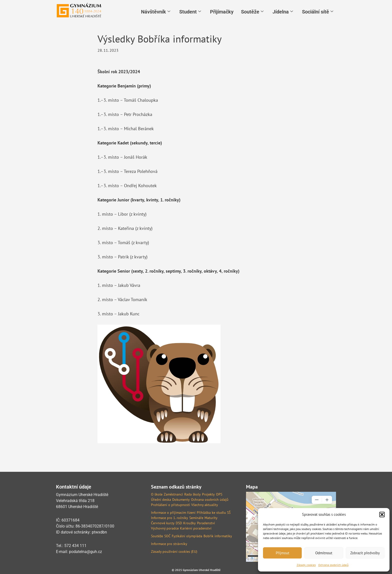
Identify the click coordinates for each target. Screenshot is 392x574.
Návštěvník (156, 12)
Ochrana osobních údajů (333, 565)
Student (190, 12)
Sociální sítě (318, 12)
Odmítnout (324, 553)
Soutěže (252, 12)
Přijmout (282, 553)
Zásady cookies (306, 565)
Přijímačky (222, 12)
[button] (382, 515)
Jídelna (283, 12)
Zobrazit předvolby (365, 553)
